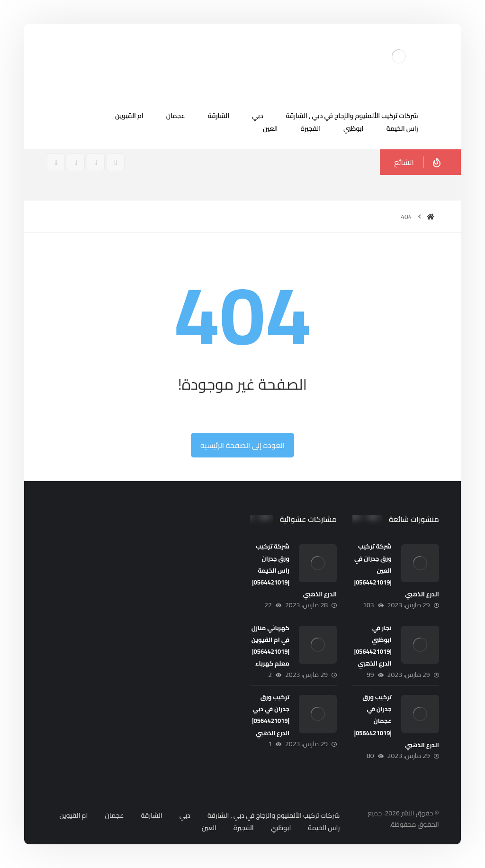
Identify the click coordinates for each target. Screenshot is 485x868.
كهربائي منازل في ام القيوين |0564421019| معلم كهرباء (270, 646)
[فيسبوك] (116, 162)
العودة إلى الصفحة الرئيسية (242, 445)
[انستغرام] (96, 162)
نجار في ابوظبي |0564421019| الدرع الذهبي (373, 646)
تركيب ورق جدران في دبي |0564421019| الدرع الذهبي (271, 715)
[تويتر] (76, 162)
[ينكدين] (56, 162)
